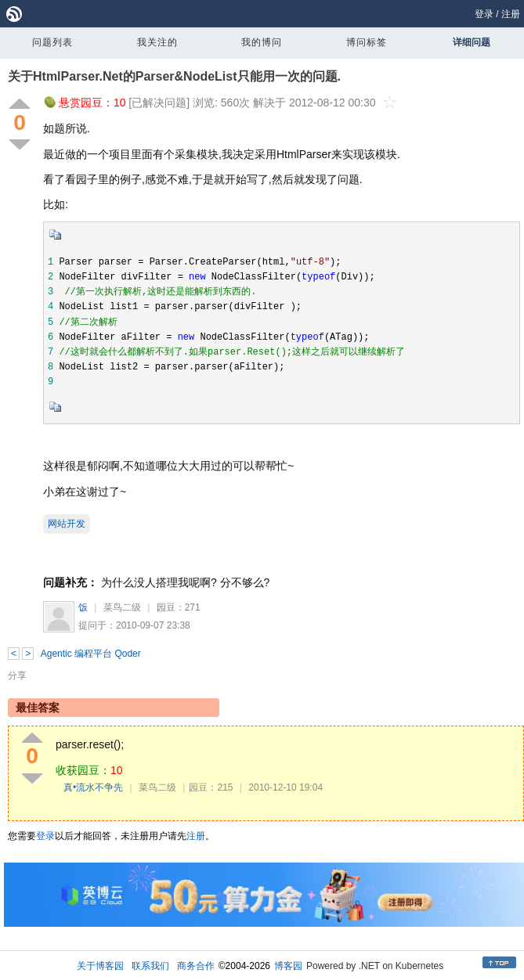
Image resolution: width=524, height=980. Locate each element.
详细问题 (472, 42)
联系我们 (150, 966)
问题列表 (52, 42)
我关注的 (157, 42)
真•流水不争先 (93, 787)
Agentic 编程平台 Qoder (91, 654)
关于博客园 (100, 966)
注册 (511, 14)
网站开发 (67, 524)
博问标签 (367, 42)
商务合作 (196, 966)
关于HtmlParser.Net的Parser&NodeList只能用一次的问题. (174, 76)
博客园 (288, 966)
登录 (484, 14)
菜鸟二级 (122, 607)
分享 (17, 676)
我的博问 (262, 42)
